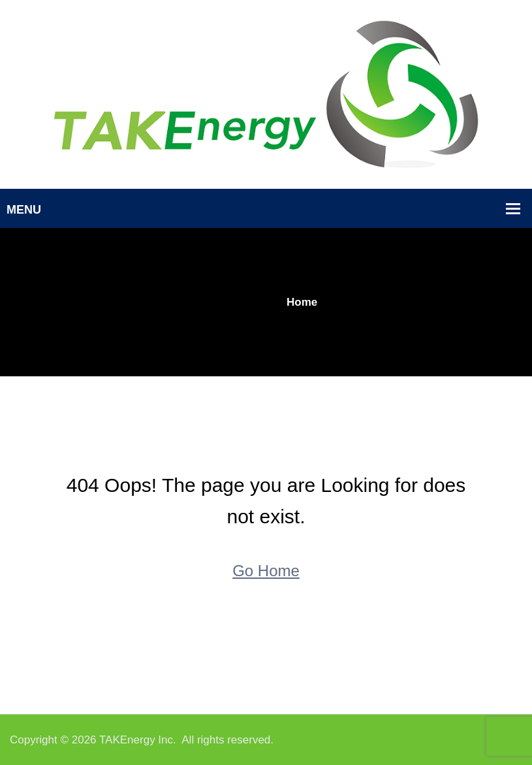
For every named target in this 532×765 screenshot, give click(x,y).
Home (302, 302)
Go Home (266, 571)
